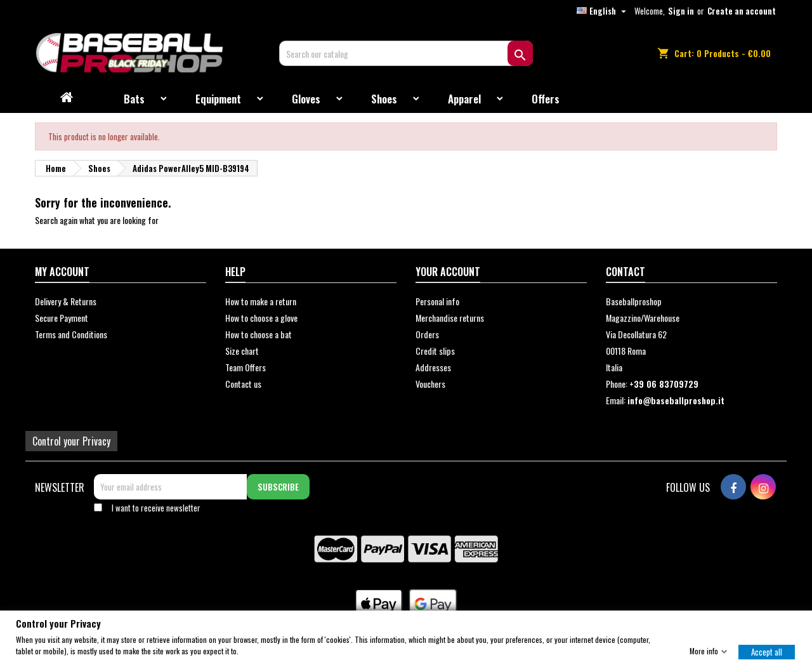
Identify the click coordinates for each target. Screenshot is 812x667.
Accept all (767, 651)
